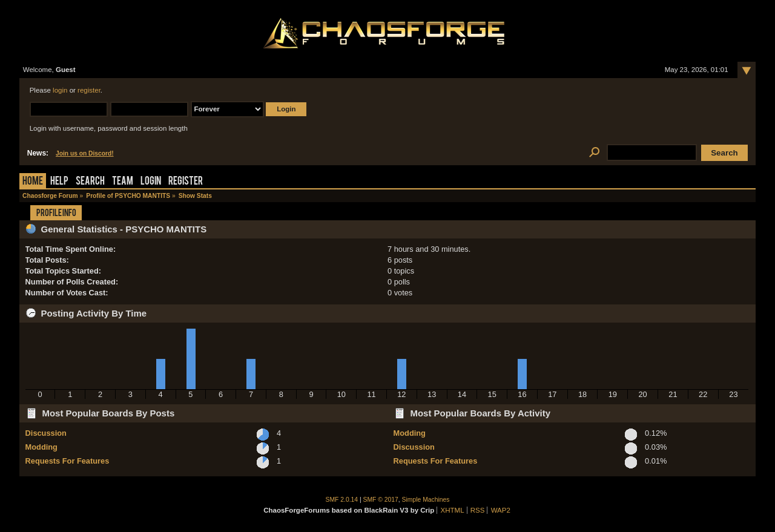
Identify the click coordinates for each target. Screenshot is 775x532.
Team (123, 182)
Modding (41, 447)
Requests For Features (68, 461)
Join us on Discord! (85, 153)
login (60, 90)
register (89, 90)
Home (33, 182)
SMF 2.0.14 (342, 500)
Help (59, 182)
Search (90, 182)
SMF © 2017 (381, 500)
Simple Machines (426, 500)
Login (151, 182)
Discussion (46, 433)
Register (186, 182)
